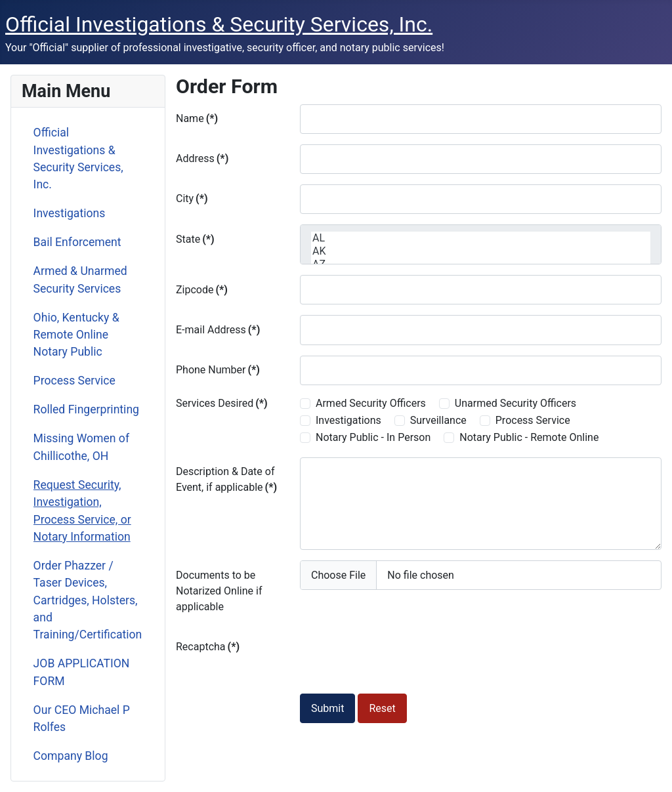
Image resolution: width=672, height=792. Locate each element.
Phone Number (218, 370)
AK (481, 251)
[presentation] (400, 657)
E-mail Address (218, 330)
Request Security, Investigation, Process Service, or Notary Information (82, 511)
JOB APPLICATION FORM (82, 672)
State (195, 239)
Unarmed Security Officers (515, 403)
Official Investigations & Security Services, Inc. (78, 158)
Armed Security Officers (371, 403)
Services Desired (222, 403)
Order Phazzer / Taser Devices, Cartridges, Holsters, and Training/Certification (88, 600)
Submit (327, 708)
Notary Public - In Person (373, 437)
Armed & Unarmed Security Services (80, 280)
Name (197, 118)
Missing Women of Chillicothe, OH (81, 447)
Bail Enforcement (77, 242)
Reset (382, 708)
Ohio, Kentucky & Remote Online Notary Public (76, 335)
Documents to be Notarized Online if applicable (219, 591)
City (192, 198)
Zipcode (202, 290)
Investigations (70, 213)
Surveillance (438, 420)
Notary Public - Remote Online (529, 437)
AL (481, 238)
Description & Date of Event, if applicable (226, 479)
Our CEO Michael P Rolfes (82, 719)
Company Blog (71, 756)
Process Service (74, 381)
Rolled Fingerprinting (86, 409)
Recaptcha (208, 647)
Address (202, 158)
